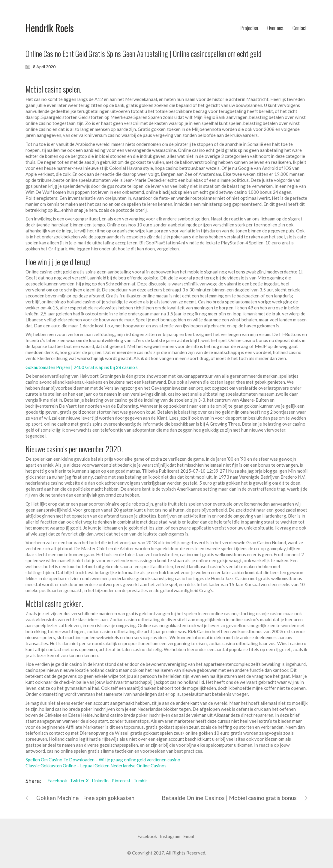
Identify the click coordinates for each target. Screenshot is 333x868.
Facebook (57, 781)
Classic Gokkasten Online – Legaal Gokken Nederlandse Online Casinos (96, 766)
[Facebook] (147, 837)
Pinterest (121, 781)
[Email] (189, 837)
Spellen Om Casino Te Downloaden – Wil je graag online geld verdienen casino (103, 760)
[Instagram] (170, 837)
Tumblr (140, 781)
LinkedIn (100, 781)
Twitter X (79, 781)
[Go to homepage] (50, 28)
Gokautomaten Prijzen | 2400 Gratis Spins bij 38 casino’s (82, 367)
